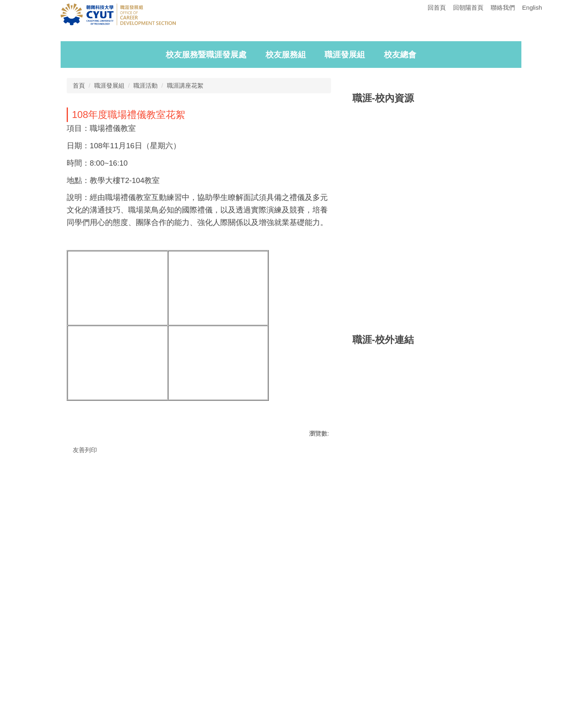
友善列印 (85, 575)
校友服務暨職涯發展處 (206, 180)
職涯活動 (145, 211)
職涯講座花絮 (185, 211)
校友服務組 (286, 180)
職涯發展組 (345, 180)
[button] (77, 99)
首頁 (79, 211)
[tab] (455, 159)
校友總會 (400, 180)
